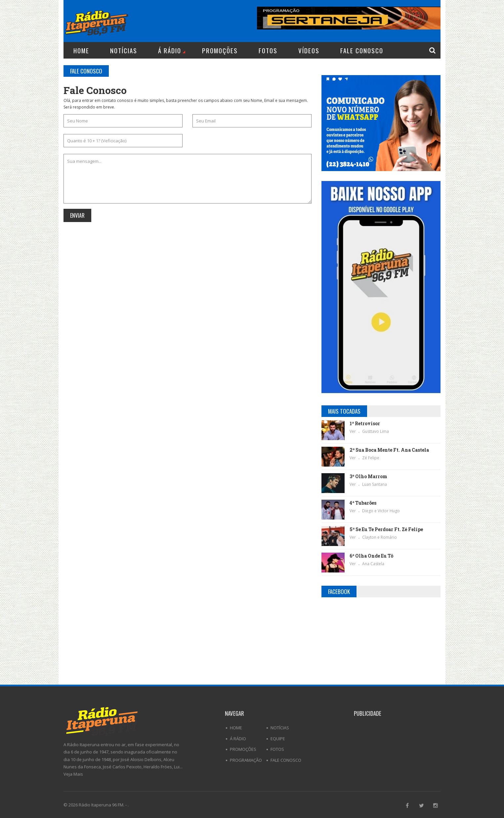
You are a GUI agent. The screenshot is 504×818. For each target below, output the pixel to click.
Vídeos (309, 50)
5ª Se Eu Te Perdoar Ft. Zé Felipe (386, 529)
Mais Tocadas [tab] (344, 411)
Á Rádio (172, 50)
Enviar (77, 215)
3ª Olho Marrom (368, 476)
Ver (353, 431)
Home (81, 50)
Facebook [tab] (339, 591)
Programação (246, 760)
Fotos (268, 50)
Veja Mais (73, 774)
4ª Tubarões (363, 503)
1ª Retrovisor (365, 423)
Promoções (220, 50)
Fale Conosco (362, 50)
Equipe (278, 739)
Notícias (124, 50)
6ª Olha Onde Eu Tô (371, 556)
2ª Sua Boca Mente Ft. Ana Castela (389, 450)
